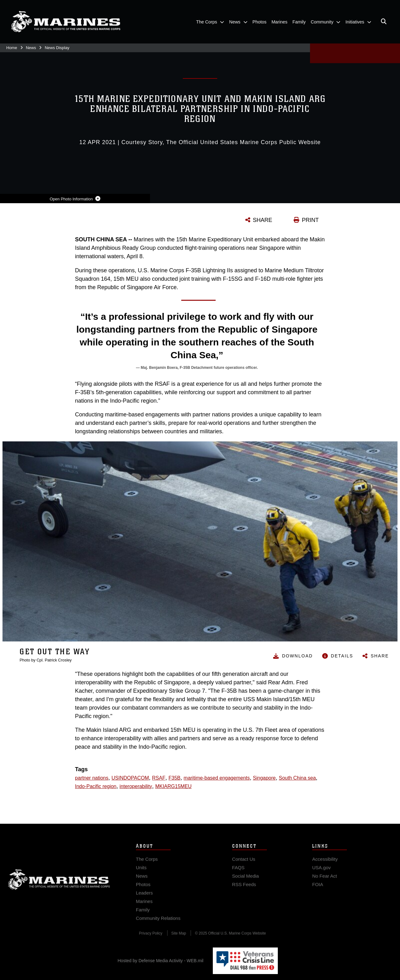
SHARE (262, 220)
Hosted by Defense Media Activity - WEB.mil (160, 961)
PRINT (310, 220)
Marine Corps (59, 884)
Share (380, 656)
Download (297, 656)
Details (342, 656)
